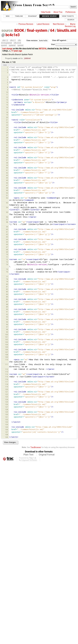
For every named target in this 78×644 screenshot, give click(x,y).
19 (7, 115)
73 (7, 262)
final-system (37, 30)
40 (7, 168)
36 (7, 158)
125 (7, 402)
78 (7, 279)
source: (8, 30)
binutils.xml (67, 30)
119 (7, 387)
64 (52, 30)
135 (7, 427)
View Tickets (68, 16)
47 (7, 186)
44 (7, 178)
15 (7, 105)
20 (7, 118)
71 (7, 257)
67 (7, 247)
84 (7, 295)
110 (7, 360)
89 (7, 307)
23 (7, 125)
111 (7, 365)
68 (7, 250)
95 (7, 322)
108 (7, 355)
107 (7, 352)
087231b (43, 49)
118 (7, 385)
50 (7, 193)
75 (7, 270)
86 (7, 300)
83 (7, 292)
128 (7, 410)
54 (7, 208)
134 (7, 425)
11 (7, 95)
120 (7, 390)
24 (7, 128)
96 (7, 325)
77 (7, 277)
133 (7, 422)
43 (7, 176)
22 (7, 123)
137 (7, 432)
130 (7, 415)
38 (7, 163)
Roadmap (33, 16)
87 (7, 302)
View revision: (32, 40)
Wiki (8, 16)
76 (7, 272)
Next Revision (59, 24)
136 (7, 430)
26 (7, 133)
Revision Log (70, 26)
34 (7, 153)
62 (7, 235)
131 (7, 417)
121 (7, 392)
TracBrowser (36, 448)
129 (7, 412)
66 (7, 245)
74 (7, 265)
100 (7, 335)
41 (7, 171)
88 (7, 305)
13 (7, 100)
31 (7, 145)
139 (7, 437)
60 (7, 230)
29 (7, 140)
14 (7, 103)
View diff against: (65, 40)
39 (7, 166)
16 (7, 108)
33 (7, 150)
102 (7, 340)
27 (7, 135)
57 (7, 220)
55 (7, 213)
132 (7, 420)
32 (7, 148)
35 (7, 155)
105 (7, 347)
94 (7, 320)
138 (7, 435)
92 (7, 315)
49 (7, 191)
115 (7, 377)
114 (7, 375)
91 (7, 312)
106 (7, 350)
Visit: (53, 44)
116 (7, 380)
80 (7, 285)
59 (7, 227)
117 (7, 382)
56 (7, 217)
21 (7, 120)
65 (7, 242)
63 (7, 237)
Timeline (19, 16)
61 (7, 232)
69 (7, 252)
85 (7, 297)
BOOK (19, 30)
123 (7, 397)
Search (71, 20)
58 (7, 222)
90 (7, 310)
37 (7, 160)
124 (7, 400)
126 (7, 405)
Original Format (47, 455)
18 (7, 113)
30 (7, 143)
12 (7, 98)
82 (7, 289)
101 (7, 337)
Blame (73, 24)
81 (7, 287)
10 (7, 93)
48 (7, 188)
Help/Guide (46, 12)
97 (7, 327)
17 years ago (17, 51)
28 (7, 138)
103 (7, 342)
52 (7, 198)
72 (7, 260)
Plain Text (28, 455)
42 (7, 173)
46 (7, 183)
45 (7, 181)
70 (7, 255)
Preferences (70, 12)
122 (7, 395)
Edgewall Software (29, 460)
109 (7, 357)
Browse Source (49, 16)
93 (7, 317)
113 (7, 372)
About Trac (58, 12)
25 (7, 130)
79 (7, 282)
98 (7, 330)
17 (7, 110)
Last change (7, 49)
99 (7, 332)
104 (7, 345)
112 (7, 370)
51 (7, 196)
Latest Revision (43, 24)
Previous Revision (26, 24)
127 (7, 407)
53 (7, 203)
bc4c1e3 (13, 35)
